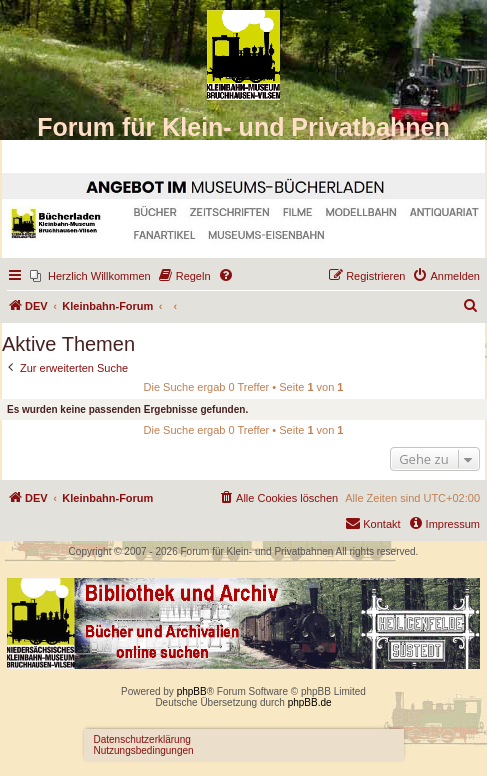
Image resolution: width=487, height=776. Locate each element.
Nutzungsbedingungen (144, 750)
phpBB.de (310, 702)
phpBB (192, 691)
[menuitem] (90, 276)
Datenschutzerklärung (142, 739)
